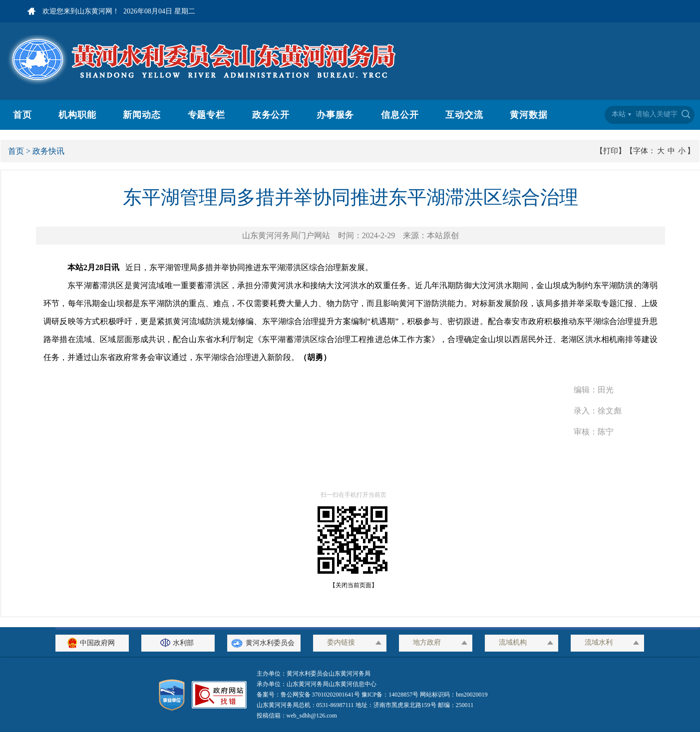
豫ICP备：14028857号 (390, 695)
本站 (619, 114)
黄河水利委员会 (264, 643)
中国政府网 (92, 643)
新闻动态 (142, 115)
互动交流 (464, 115)
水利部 (178, 643)
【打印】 (611, 151)
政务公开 (271, 115)
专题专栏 (207, 115)
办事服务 (336, 115)
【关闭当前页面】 (350, 585)
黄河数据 (529, 115)
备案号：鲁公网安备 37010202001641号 (309, 695)
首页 (22, 115)
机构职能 (77, 115)
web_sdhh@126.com (312, 716)
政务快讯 (48, 151)
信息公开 (400, 115)
